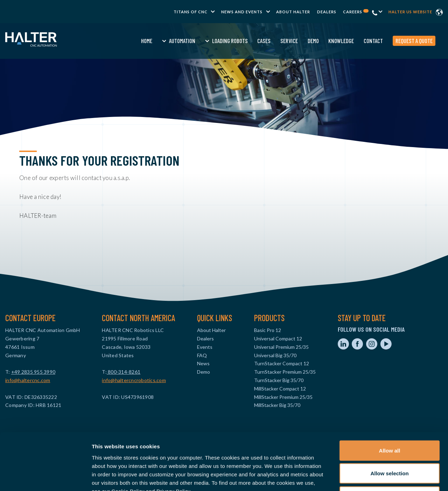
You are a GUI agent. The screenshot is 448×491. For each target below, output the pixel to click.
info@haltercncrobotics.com (134, 380)
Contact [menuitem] (359, 41)
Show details (367, 477)
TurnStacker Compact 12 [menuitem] (282, 363)
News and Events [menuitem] (242, 12)
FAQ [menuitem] (202, 355)
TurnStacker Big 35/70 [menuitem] (279, 380)
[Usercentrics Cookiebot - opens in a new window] (45, 477)
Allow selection (389, 422)
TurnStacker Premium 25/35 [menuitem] (285, 372)
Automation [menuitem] (168, 41)
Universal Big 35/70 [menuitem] (275, 355)
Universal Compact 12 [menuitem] (278, 338)
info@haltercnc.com (28, 380)
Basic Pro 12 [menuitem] (268, 330)
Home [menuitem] (133, 41)
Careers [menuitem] (356, 12)
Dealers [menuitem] (327, 12)
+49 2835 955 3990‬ (33, 372)
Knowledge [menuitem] (327, 41)
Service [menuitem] (275, 41)
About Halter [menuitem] (293, 12)
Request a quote (400, 41)
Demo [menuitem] (299, 41)
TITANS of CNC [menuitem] (191, 12)
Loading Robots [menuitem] (216, 41)
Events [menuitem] (205, 347)
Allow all (390, 399)
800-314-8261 (124, 372)
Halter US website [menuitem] (410, 12)
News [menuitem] (203, 363)
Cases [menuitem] (250, 41)
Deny (390, 445)
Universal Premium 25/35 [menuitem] (281, 347)
